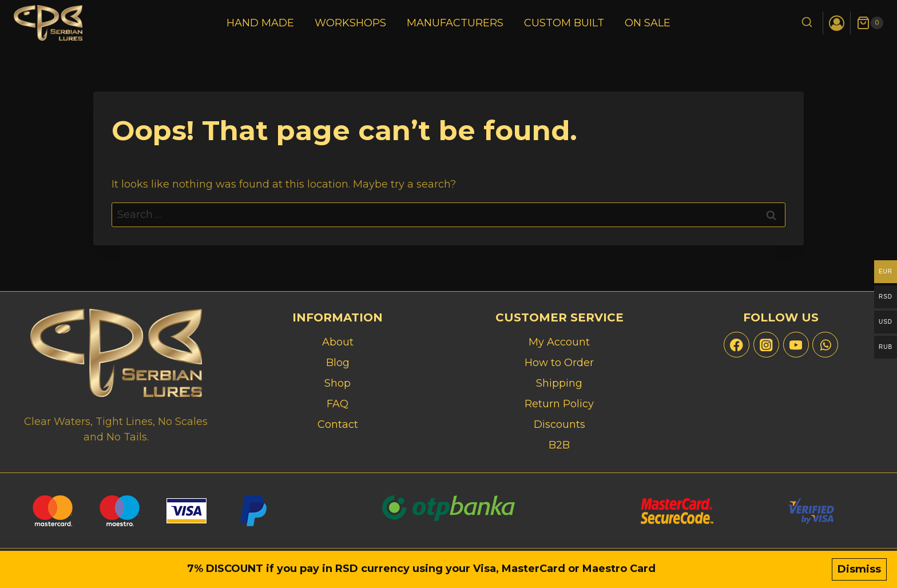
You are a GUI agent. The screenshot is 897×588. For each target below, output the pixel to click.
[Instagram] (766, 345)
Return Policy (559, 404)
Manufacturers (455, 23)
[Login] (837, 23)
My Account (559, 342)
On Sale (648, 23)
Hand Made (260, 23)
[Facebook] (737, 345)
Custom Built (564, 23)
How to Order (559, 363)
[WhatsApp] (825, 345)
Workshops (350, 23)
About (338, 342)
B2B (559, 445)
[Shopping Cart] (870, 23)
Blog (338, 363)
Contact (338, 424)
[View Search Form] (807, 23)
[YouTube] (796, 345)
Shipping (559, 383)
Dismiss (859, 569)
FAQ (338, 404)
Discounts (559, 424)
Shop (338, 383)
